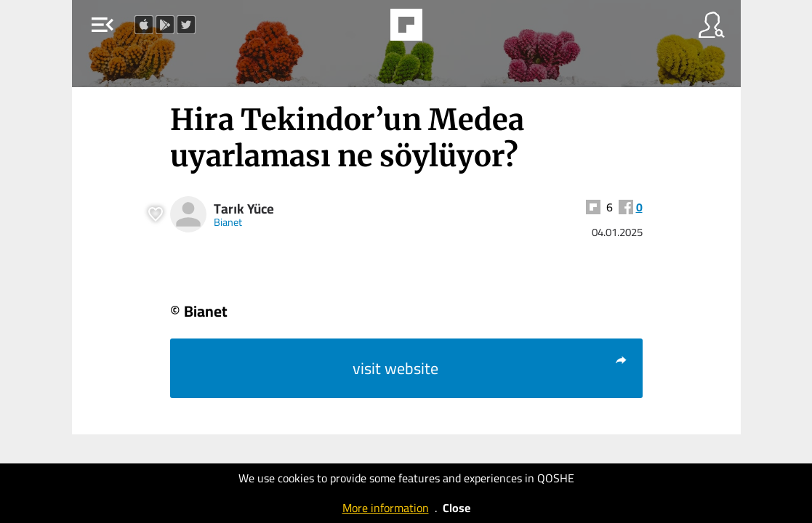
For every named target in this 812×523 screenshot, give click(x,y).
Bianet (228, 222)
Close (457, 508)
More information (386, 508)
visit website (490, 368)
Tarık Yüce (244, 209)
